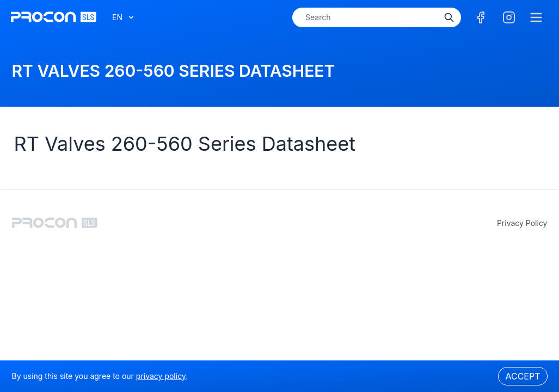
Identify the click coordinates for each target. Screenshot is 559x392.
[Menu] (536, 17)
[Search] (449, 17)
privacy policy (522, 223)
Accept (523, 376)
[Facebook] (481, 17)
